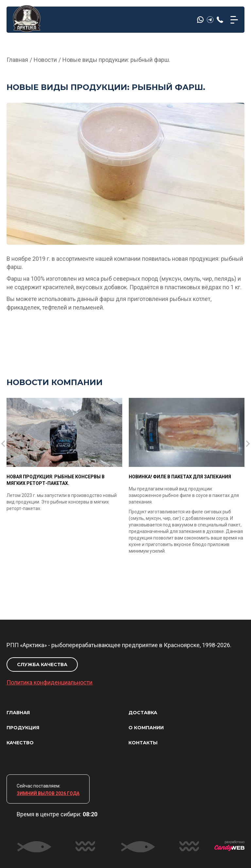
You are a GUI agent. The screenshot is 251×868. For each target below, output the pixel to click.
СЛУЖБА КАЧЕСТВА (42, 664)
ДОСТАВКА (143, 713)
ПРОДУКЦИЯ (23, 728)
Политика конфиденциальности (50, 682)
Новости (45, 60)
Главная (17, 60)
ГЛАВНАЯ (18, 713)
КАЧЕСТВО (20, 743)
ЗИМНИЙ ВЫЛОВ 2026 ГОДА (48, 793)
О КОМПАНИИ (146, 728)
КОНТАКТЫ (143, 743)
